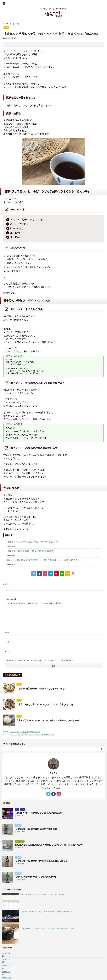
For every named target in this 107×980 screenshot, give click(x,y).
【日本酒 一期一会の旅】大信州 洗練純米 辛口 (36, 877)
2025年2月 (6, 959)
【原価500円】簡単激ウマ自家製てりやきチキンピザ (41, 689)
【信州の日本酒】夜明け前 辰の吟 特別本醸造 (30, 551)
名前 (7, 633)
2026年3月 (6, 953)
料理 (7, 584)
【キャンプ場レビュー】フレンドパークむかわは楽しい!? (32, 735)
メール (7, 642)
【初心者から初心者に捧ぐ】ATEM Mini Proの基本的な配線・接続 (47, 911)
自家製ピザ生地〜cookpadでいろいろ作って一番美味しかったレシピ (48, 721)
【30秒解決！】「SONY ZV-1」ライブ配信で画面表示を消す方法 (47, 928)
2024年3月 (6, 966)
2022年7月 (6, 972)
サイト (7, 651)
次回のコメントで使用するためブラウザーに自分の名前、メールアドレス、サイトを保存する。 (41, 660)
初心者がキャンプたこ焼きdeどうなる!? (25, 732)
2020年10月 (7, 978)
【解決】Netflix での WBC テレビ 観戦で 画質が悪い (33, 542)
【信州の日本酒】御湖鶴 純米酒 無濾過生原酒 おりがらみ (41, 861)
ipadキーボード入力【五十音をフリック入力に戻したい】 (44, 895)
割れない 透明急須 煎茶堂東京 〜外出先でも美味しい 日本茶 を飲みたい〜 (45, 560)
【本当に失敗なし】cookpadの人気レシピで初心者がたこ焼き (45, 705)
